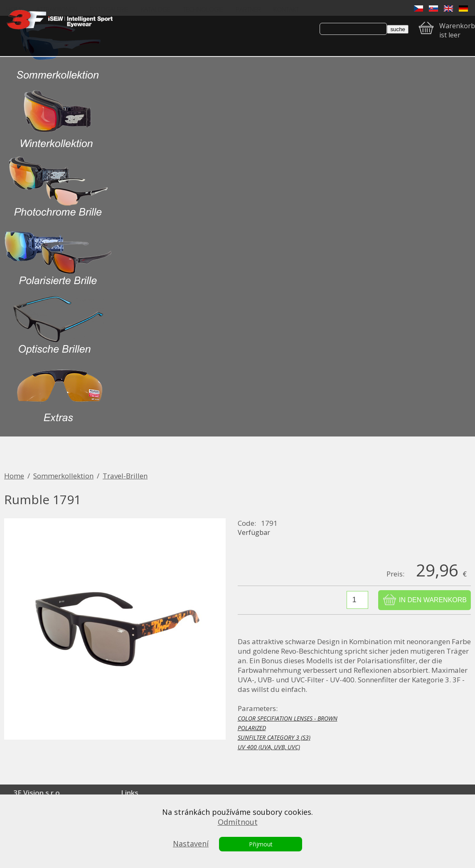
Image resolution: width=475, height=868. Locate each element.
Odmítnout (238, 822)
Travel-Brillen (125, 476)
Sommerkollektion (63, 476)
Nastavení (191, 843)
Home (14, 476)
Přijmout (261, 844)
